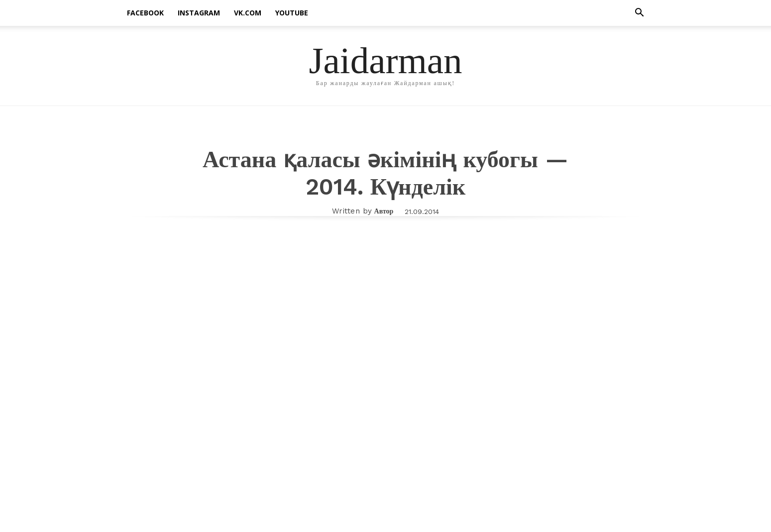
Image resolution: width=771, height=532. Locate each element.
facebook (145, 13)
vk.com (248, 13)
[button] (640, 14)
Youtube (292, 13)
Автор (384, 211)
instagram (199, 13)
